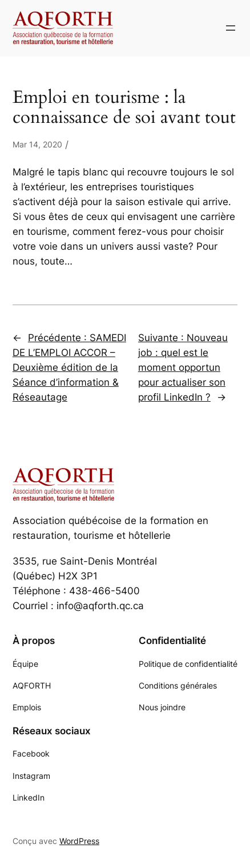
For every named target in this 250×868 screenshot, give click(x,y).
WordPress (79, 841)
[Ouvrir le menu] (231, 28)
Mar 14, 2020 (37, 144)
